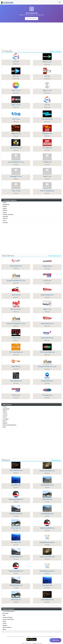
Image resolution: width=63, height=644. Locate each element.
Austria (5, 417)
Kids (4, 615)
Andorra (5, 210)
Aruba (4, 221)
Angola (5, 213)
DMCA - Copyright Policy (34, 636)
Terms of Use (52, 636)
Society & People (7, 617)
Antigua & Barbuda (8, 214)
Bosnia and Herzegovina (9, 425)
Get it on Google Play (32, 18)
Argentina (5, 217)
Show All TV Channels (55, 51)
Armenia (5, 219)
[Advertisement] (31, 35)
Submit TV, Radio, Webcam (14, 636)
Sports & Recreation (8, 619)
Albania (5, 207)
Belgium (5, 423)
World (4, 629)
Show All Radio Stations (55, 256)
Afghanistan (6, 204)
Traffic (4, 621)
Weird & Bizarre (7, 627)
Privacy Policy (44, 636)
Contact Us (24, 636)
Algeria (5, 208)
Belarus (5, 421)
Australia (5, 223)
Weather (5, 625)
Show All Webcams (56, 460)
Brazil (4, 427)
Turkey (5, 202)
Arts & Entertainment (9, 611)
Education (6, 613)
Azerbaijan (6, 419)
